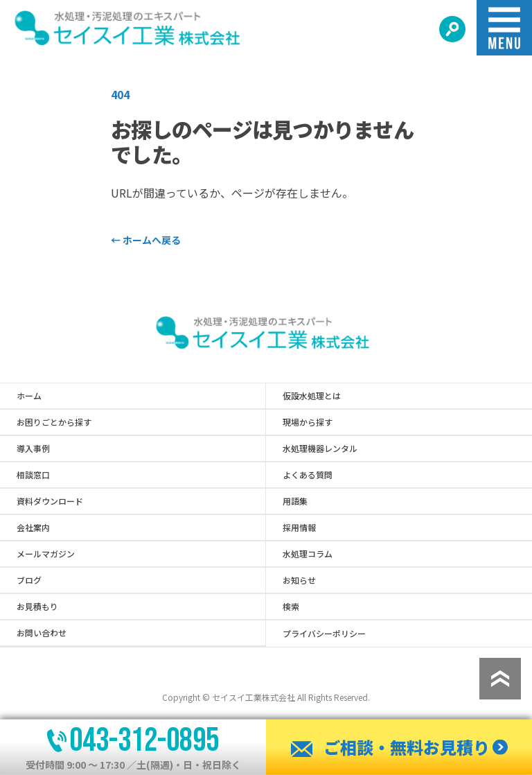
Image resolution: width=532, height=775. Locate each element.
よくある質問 (308, 475)
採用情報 (299, 528)
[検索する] (452, 29)
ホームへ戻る (146, 240)
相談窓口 (33, 475)
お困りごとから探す (54, 422)
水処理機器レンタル (320, 449)
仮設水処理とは (312, 396)
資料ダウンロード (50, 501)
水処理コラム (308, 554)
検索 (291, 607)
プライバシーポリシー (324, 634)
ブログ (29, 580)
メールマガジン (46, 554)
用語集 (295, 501)
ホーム (29, 396)
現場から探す (308, 422)
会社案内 (33, 528)
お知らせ (299, 580)
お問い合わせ (42, 633)
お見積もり (37, 607)
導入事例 (33, 449)
